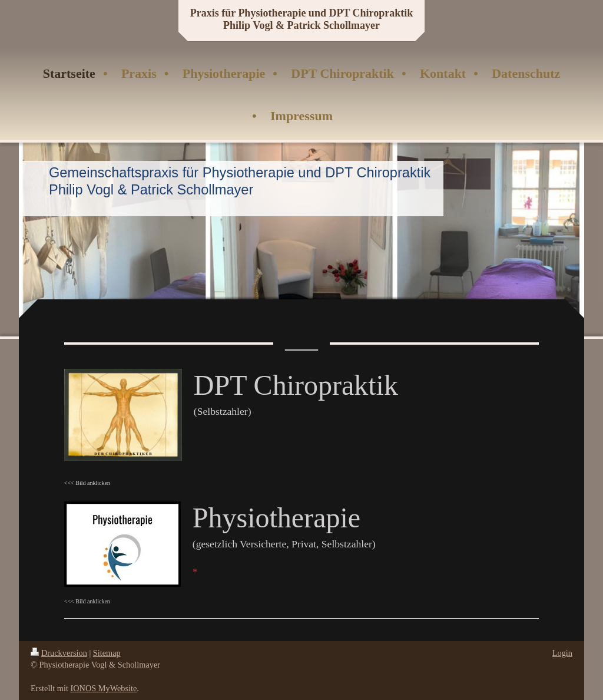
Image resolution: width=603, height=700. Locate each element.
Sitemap (107, 653)
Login (562, 653)
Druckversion (59, 653)
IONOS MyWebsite (104, 688)
